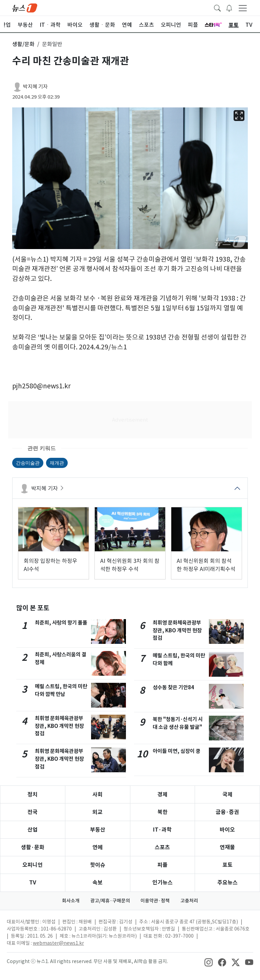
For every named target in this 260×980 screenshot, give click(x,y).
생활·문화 (33, 847)
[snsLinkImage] (209, 962)
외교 (97, 812)
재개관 (57, 463)
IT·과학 (162, 830)
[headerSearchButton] (217, 7)
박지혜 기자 (35, 87)
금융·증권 (227, 812)
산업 (32, 830)
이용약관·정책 (155, 901)
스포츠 (162, 847)
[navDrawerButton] (243, 8)
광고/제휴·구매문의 (110, 901)
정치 (32, 794)
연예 (97, 847)
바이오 (227, 830)
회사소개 (71, 901)
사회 (97, 794)
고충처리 (190, 901)
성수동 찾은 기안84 (173, 687)
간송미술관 (28, 463)
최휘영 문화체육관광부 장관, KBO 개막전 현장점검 (59, 726)
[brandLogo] (25, 7)
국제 (227, 794)
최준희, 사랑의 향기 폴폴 (61, 623)
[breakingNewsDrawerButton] (229, 7)
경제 (162, 794)
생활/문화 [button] (23, 44)
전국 (32, 812)
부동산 (98, 830)
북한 (162, 812)
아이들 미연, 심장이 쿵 (177, 751)
